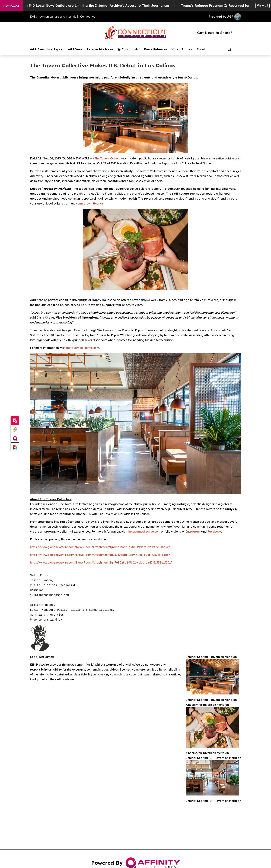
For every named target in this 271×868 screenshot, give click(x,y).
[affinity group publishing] (15, 438)
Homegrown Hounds (89, 203)
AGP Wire (75, 49)
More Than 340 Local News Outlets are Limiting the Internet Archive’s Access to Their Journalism (96, 6)
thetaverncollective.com (83, 348)
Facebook (214, 532)
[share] (239, 49)
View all (262, 5)
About (201, 49)
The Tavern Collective (109, 158)
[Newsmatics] (15, 447)
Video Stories (182, 49)
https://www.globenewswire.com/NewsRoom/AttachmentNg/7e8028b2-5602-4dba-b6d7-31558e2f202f (101, 562)
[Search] (229, 49)
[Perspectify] (15, 430)
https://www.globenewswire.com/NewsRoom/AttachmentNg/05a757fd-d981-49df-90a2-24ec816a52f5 (101, 547)
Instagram (193, 532)
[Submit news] (15, 421)
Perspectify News (100, 49)
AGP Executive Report (47, 49)
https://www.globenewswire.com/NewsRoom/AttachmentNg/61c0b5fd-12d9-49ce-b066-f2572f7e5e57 (100, 555)
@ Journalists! (129, 49)
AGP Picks (11, 6)
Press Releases (156, 49)
